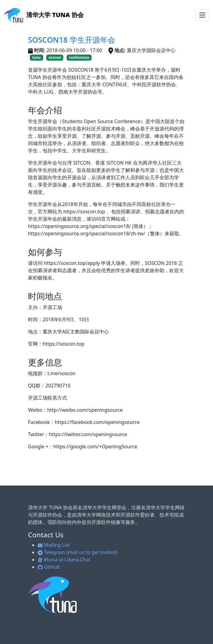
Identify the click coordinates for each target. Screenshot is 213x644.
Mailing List (54, 545)
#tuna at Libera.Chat (64, 560)
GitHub (49, 567)
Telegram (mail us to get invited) (77, 552)
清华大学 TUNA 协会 (44, 15)
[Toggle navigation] (202, 15)
